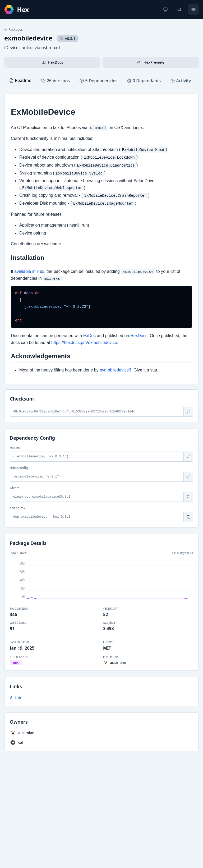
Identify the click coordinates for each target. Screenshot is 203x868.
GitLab (15, 698)
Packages (13, 30)
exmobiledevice (28, 38)
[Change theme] (165, 10)
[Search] (179, 10)
